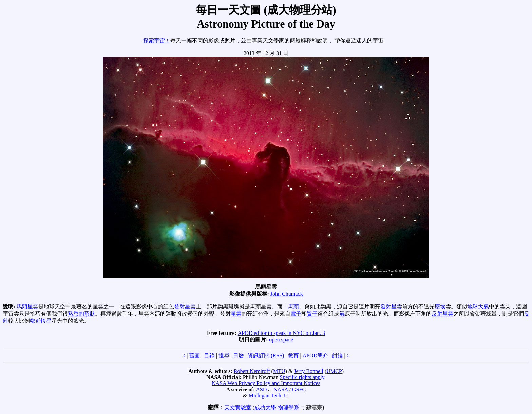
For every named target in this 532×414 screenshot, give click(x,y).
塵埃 (440, 307)
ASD (261, 389)
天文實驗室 (238, 407)
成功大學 (265, 407)
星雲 (236, 314)
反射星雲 (442, 314)
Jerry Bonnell (309, 371)
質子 (312, 314)
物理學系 (288, 407)
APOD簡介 (316, 355)
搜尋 (224, 355)
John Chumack (287, 294)
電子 (296, 314)
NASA (281, 389)
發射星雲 (185, 307)
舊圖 (194, 355)
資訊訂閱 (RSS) (266, 355)
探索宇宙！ (157, 41)
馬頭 (293, 307)
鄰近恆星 (41, 321)
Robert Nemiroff (252, 371)
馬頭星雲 (27, 307)
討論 (338, 355)
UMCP (334, 371)
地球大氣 (478, 307)
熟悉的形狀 (81, 314)
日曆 (239, 355)
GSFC (299, 389)
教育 (293, 355)
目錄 (209, 355)
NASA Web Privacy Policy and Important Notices (266, 383)
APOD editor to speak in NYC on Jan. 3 (281, 333)
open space (281, 339)
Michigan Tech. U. (269, 395)
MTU (279, 371)
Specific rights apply (302, 377)
